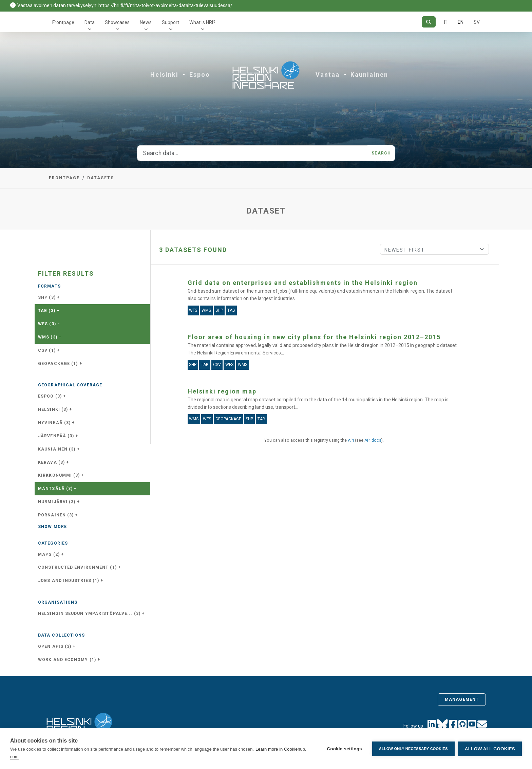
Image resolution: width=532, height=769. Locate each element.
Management (462, 699)
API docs (373, 440)
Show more (52, 527)
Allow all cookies (490, 749)
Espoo (200, 75)
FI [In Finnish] (446, 22)
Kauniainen (369, 75)
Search (381, 153)
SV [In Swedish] (477, 22)
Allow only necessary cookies (413, 749)
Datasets (101, 178)
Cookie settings (344, 749)
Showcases (117, 22)
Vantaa (328, 75)
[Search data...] (252, 153)
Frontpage (63, 22)
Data (90, 22)
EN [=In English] (461, 22)
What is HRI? (202, 22)
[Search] (429, 22)
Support (170, 22)
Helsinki (164, 75)
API (351, 440)
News (146, 22)
